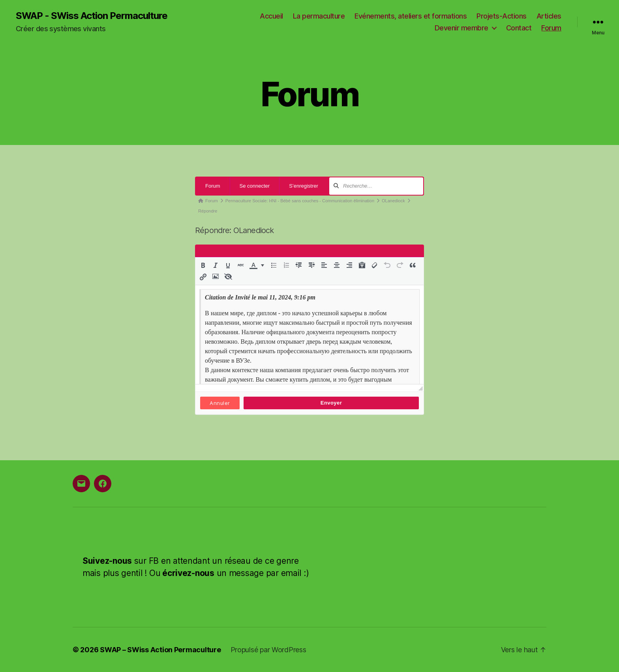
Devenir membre (461, 28)
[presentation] (203, 265)
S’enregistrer (304, 186)
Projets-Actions (502, 16)
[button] (203, 265)
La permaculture (319, 16)
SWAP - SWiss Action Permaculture (92, 16)
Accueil (271, 16)
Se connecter (255, 186)
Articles (549, 16)
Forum (551, 28)
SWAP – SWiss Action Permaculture (160, 650)
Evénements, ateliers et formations (411, 16)
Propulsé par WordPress (268, 650)
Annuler (220, 403)
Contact (519, 28)
